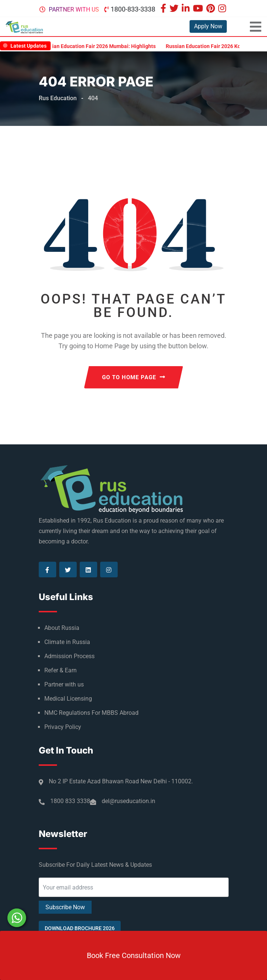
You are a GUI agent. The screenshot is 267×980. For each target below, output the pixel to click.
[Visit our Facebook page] (164, 9)
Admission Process (69, 656)
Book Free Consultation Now (134, 955)
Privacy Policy (63, 727)
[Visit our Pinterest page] (212, 9)
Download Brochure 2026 (80, 928)
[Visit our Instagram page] (223, 9)
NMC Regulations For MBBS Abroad (91, 713)
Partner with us (74, 9)
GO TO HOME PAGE (134, 377)
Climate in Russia (67, 642)
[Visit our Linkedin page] (187, 9)
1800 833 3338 (70, 801)
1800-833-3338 (133, 9)
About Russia (62, 628)
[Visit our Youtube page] (199, 9)
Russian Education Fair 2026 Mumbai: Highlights (104, 46)
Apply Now (208, 26)
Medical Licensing (68, 699)
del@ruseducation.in (128, 801)
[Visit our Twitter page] (175, 9)
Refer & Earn (61, 670)
